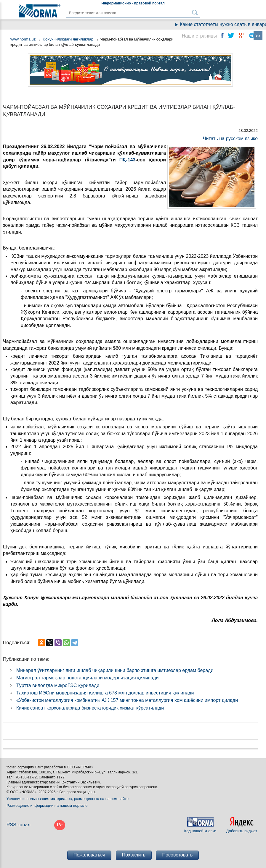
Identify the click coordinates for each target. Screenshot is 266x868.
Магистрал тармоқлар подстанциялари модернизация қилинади (87, 678)
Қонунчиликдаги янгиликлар (69, 39)
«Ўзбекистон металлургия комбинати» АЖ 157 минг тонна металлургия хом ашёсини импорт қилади (127, 700)
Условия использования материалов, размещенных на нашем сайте (68, 799)
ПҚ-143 (128, 160)
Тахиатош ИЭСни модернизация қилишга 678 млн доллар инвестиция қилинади (105, 693)
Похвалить (134, 855)
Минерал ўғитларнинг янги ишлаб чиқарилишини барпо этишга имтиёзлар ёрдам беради (115, 670)
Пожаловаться (89, 855)
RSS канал (19, 825)
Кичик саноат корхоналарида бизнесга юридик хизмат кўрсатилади (90, 708)
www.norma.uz (23, 39)
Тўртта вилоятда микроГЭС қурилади (58, 685)
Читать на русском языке (230, 139)
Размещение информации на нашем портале (47, 805)
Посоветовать (177, 855)
